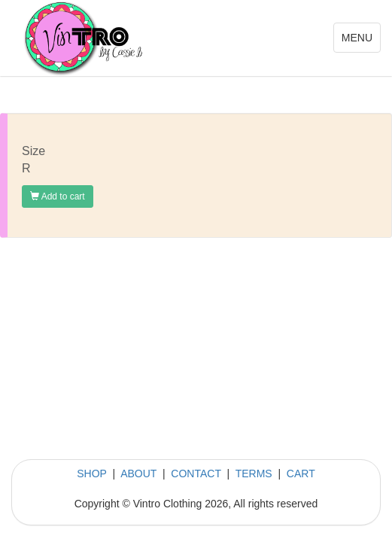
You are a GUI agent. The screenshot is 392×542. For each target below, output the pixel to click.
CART (301, 473)
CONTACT (196, 473)
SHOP (91, 473)
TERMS (254, 473)
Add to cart (58, 196)
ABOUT (138, 473)
